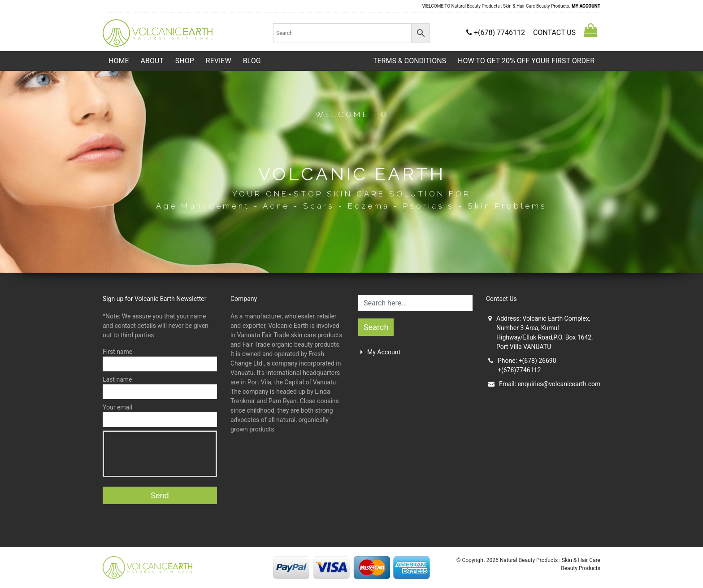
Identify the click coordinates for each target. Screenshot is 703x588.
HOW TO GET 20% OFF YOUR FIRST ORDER (526, 61)
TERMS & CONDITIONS (410, 61)
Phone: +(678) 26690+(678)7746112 (522, 365)
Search (376, 327)
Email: (544, 384)
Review (219, 61)
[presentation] (177, 454)
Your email (160, 415)
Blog (252, 61)
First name (160, 360)
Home (119, 61)
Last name (160, 388)
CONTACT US (554, 33)
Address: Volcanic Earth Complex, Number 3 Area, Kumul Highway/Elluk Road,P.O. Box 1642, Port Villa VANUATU (540, 333)
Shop (185, 61)
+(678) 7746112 (497, 33)
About (152, 61)
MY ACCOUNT (586, 6)
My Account (380, 352)
